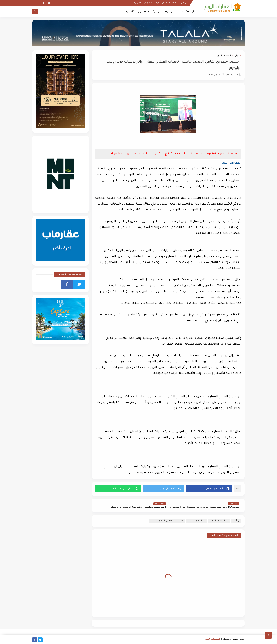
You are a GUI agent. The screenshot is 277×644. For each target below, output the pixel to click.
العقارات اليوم (213, 639)
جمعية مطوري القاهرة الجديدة (167, 521)
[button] (209, 489)
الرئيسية (190, 12)
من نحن (184, 3)
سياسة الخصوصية (152, 3)
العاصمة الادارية (224, 56)
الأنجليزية (130, 12)
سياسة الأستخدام (171, 3)
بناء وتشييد (171, 12)
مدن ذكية (158, 12)
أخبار (181, 12)
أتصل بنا (138, 3)
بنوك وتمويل (144, 12)
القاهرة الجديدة (196, 521)
